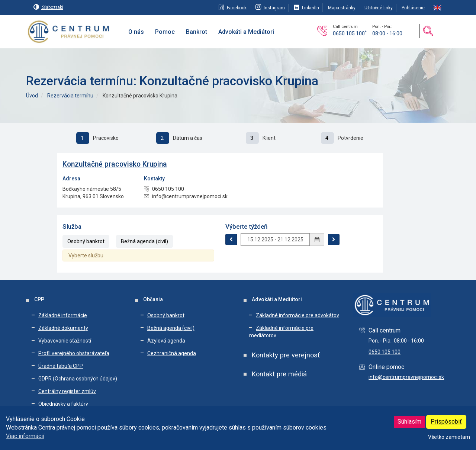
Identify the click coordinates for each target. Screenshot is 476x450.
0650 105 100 (350, 33)
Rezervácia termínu (70, 96)
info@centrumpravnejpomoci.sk (406, 377)
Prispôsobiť (446, 422)
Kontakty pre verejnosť (286, 355)
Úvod (32, 96)
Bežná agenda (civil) (144, 241)
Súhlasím (409, 422)
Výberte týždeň (246, 226)
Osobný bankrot (86, 241)
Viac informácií (25, 436)
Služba (72, 226)
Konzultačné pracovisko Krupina (115, 164)
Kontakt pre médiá (279, 374)
